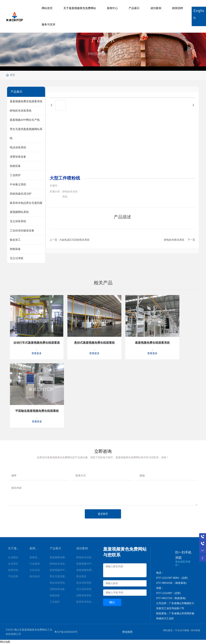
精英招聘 (178, 8)
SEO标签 (195, 630)
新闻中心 (112, 8)
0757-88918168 (164, 583)
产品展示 (134, 8)
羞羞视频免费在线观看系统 (152, 343)
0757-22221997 (164, 578)
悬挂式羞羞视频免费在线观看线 (94, 343)
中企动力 (180, 630)
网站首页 (47, 8)
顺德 (187, 630)
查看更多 (37, 353)
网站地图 (5, 642)
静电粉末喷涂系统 (174, 240)
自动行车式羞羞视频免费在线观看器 (37, 343)
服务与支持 (48, 24)
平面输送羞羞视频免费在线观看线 (37, 411)
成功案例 (156, 8)
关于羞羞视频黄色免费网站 (80, 8)
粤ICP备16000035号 (66, 632)
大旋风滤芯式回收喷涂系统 (74, 240)
